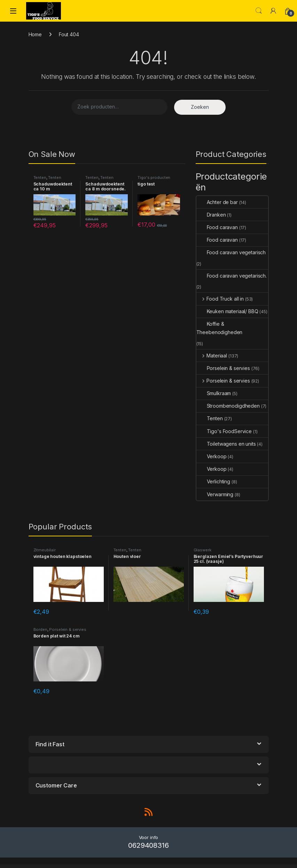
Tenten (40, 178)
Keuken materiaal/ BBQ (227, 311)
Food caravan (217, 227)
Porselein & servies (223, 368)
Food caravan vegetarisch (231, 252)
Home (35, 34)
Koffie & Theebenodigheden (220, 328)
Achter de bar (217, 202)
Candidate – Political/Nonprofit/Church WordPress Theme (179, 867)
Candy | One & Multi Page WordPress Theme (212, 867)
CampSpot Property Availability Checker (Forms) (77, 867)
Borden (40, 629)
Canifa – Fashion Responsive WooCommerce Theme (228, 867)
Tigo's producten (154, 178)
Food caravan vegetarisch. (232, 276)
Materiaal (212, 356)
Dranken (211, 215)
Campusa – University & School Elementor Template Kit (116, 867)
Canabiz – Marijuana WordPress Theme (150, 867)
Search (259, 11)
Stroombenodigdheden (228, 406)
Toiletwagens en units (226, 444)
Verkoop (212, 456)
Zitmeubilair (45, 550)
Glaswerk (202, 550)
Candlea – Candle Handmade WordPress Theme (197, 867)
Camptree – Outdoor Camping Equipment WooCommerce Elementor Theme (96, 867)
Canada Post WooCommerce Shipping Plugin (163, 867)
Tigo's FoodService (224, 431)
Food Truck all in (220, 299)
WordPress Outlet (65, 867)
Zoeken (200, 107)
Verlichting (213, 481)
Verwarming (215, 494)
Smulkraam (214, 393)
